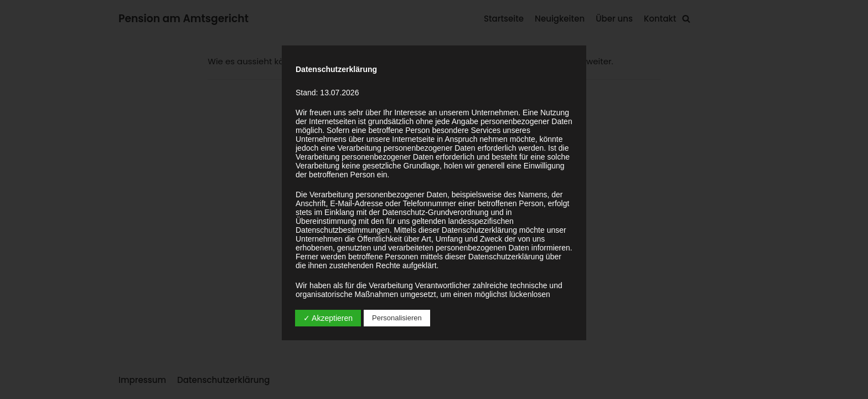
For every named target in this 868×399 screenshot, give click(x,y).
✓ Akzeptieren (328, 318)
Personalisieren (397, 318)
